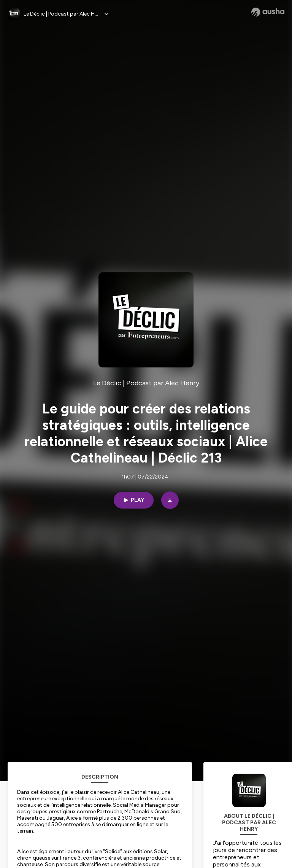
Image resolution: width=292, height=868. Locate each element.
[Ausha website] (268, 12)
